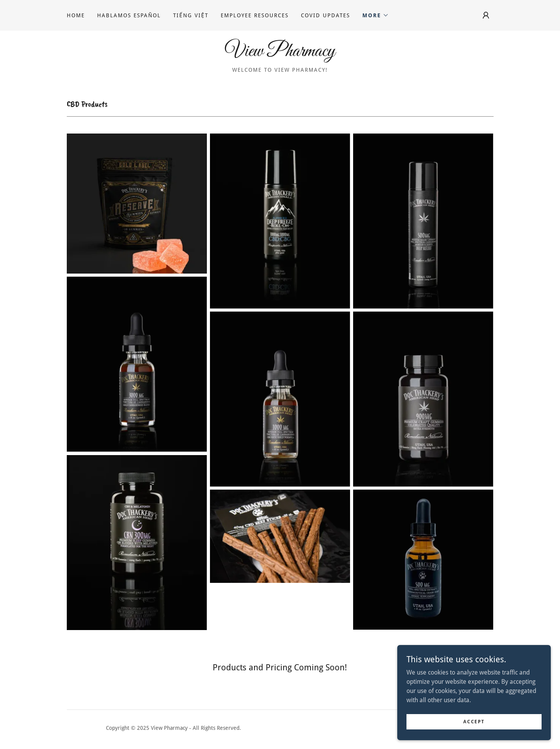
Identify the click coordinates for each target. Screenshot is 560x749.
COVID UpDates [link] (325, 15)
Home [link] (76, 15)
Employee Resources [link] (255, 15)
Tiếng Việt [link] (191, 15)
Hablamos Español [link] (129, 15)
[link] (280, 54)
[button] (376, 15)
